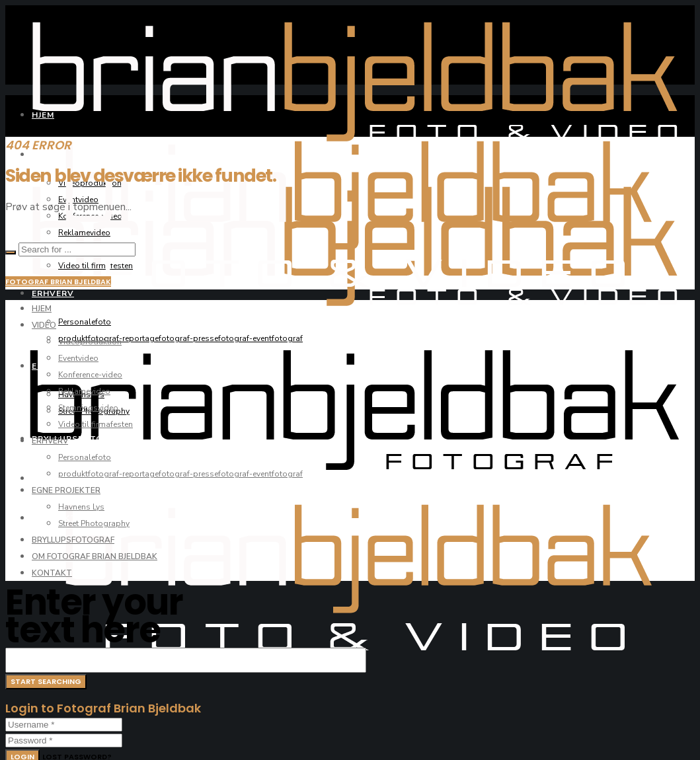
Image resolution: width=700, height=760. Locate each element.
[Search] (11, 252)
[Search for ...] (77, 249)
